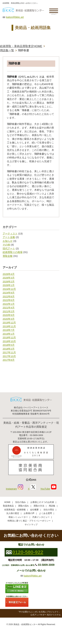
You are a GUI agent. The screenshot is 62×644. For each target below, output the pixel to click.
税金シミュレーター (18, 517)
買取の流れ (24, 506)
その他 (6, 245)
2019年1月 (9, 334)
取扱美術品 (8, 506)
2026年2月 (9, 281)
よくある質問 (45, 513)
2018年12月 (9, 337)
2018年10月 (9, 341)
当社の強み (20, 502)
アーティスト (10, 234)
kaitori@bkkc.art (15, 17)
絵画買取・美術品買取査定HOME (21, 46)
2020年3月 (9, 319)
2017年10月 (9, 356)
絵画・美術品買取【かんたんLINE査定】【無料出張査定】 (23, 10)
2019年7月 (9, 330)
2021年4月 (9, 308)
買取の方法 (39, 506)
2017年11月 (9, 352)
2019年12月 (9, 322)
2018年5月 (9, 345)
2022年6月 (9, 300)
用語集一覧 (7, 50)
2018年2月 (9, 349)
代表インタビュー (41, 517)
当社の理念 (49, 510)
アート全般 (9, 237)
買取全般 (8, 256)
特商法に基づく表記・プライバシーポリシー (29, 521)
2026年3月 (9, 278)
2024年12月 (9, 289)
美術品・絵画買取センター (25, 624)
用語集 (52, 506)
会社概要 (34, 510)
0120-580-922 (28, 552)
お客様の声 (29, 513)
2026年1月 (9, 285)
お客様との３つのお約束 (42, 502)
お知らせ (8, 241)
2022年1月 (9, 304)
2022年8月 (9, 296)
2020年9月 (9, 315)
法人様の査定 (13, 513)
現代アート (9, 248)
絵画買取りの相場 (13, 252)
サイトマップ (31, 525)
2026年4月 (9, 274)
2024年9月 (9, 293)
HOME (7, 502)
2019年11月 (9, 326)
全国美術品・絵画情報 (15, 510)
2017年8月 (9, 360)
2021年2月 (9, 311)
